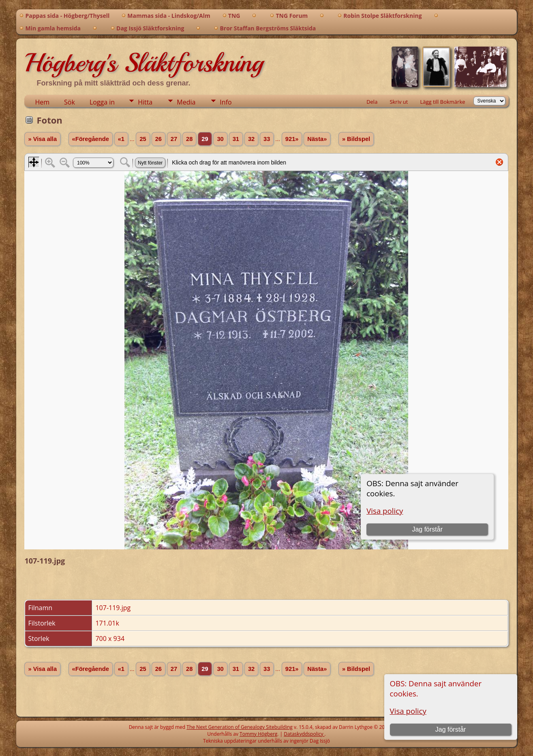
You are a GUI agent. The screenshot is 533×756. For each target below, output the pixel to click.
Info (226, 102)
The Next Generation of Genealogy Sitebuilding (240, 727)
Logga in (102, 102)
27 (174, 139)
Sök (70, 102)
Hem (42, 102)
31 (236, 139)
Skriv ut (399, 102)
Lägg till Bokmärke (442, 102)
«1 (121, 139)
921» (292, 139)
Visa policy (408, 711)
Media (186, 102)
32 (251, 139)
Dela (372, 102)
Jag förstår (451, 729)
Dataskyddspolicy (304, 734)
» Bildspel (356, 139)
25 (143, 139)
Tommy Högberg (258, 734)
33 (267, 139)
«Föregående (91, 139)
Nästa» (317, 139)
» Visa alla (42, 139)
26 (158, 139)
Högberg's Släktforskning (144, 63)
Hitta (145, 102)
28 (189, 139)
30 (220, 139)
